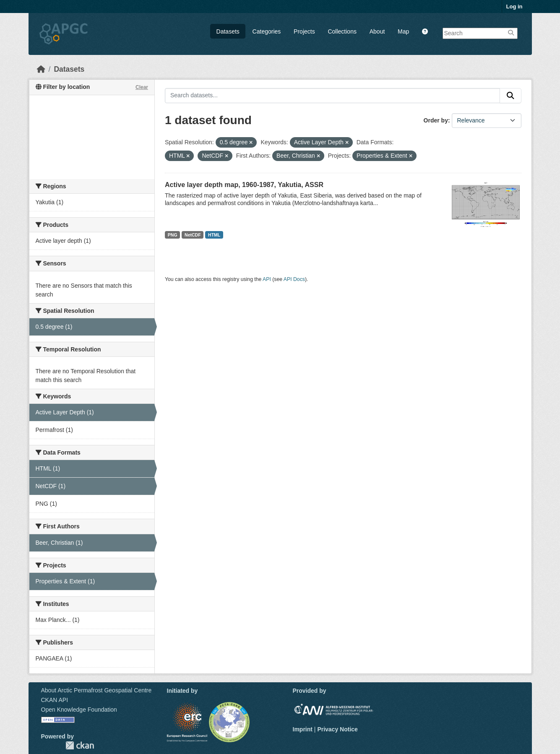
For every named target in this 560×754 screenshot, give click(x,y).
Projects (304, 31)
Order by (436, 120)
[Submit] (511, 96)
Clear (142, 87)
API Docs (294, 279)
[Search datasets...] (332, 96)
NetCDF (193, 235)
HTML (214, 235)
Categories (267, 31)
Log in (514, 6)
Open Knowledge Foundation (79, 710)
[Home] (41, 69)
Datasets (228, 31)
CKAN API (55, 700)
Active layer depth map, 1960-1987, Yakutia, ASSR (244, 185)
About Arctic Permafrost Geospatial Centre (96, 690)
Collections (342, 31)
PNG (173, 235)
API (267, 279)
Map (403, 31)
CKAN (80, 745)
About (377, 31)
